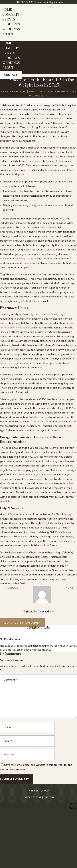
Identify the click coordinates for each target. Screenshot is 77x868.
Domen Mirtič (16, 91)
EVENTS (9, 19)
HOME (7, 10)
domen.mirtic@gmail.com (49, 2)
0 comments (39, 96)
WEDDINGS (11, 29)
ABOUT (8, 34)
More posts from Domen (22, 623)
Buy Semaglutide (61, 91)
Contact (11, 75)
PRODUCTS (11, 24)
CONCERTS (11, 15)
